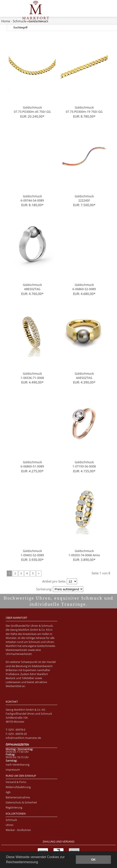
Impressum (13, 770)
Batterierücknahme (18, 797)
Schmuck (19, 21)
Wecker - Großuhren (18, 830)
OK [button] (93, 860)
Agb (8, 792)
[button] (39, 863)
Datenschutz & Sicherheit (21, 802)
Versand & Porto (16, 782)
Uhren (10, 825)
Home (6, 21)
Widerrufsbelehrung (18, 787)
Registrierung (14, 807)
